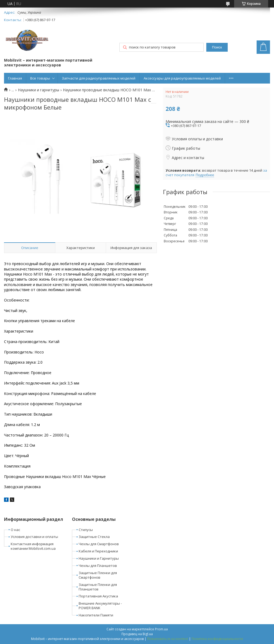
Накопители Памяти (96, 615)
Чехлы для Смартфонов (99, 544)
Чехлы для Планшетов (98, 566)
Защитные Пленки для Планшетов (98, 587)
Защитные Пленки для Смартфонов (98, 575)
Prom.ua (161, 629)
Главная (15, 78)
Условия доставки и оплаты (34, 537)
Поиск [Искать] (217, 47)
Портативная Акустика (98, 596)
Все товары (40, 78)
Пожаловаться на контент (168, 639)
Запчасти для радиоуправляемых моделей (99, 78)
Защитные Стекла (94, 537)
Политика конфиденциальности (217, 639)
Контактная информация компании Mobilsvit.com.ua (33, 546)
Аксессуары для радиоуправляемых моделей (182, 78)
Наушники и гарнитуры (39, 90)
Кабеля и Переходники (98, 551)
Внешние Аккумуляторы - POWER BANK (100, 606)
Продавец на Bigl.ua (137, 634)
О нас (15, 530)
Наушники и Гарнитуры (99, 558)
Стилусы (86, 530)
